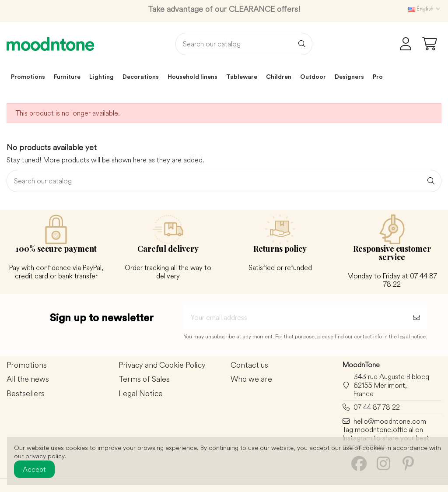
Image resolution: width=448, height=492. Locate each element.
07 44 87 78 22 (377, 407)
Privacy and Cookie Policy (162, 365)
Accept (34, 469)
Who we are (251, 379)
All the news (28, 379)
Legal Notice (141, 394)
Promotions (27, 365)
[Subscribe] (416, 317)
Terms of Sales (144, 379)
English (425, 9)
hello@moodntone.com (390, 421)
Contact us (249, 365)
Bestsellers (26, 394)
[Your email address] (295, 317)
